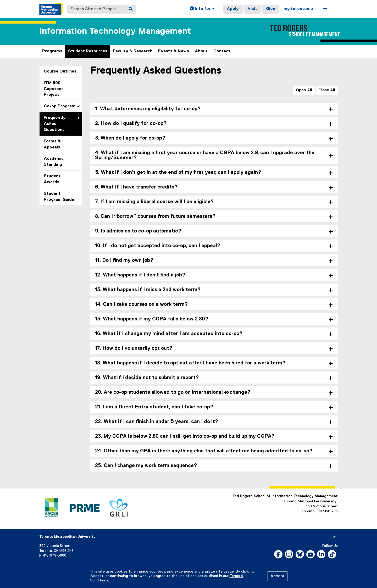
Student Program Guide (59, 197)
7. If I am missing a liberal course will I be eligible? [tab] (154, 202)
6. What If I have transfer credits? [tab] (136, 187)
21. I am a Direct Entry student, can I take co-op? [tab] (154, 407)
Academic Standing (54, 162)
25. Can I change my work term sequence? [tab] (146, 466)
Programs (52, 51)
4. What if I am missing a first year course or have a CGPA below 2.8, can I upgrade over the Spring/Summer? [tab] (205, 155)
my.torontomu (298, 9)
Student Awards (52, 179)
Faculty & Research (133, 51)
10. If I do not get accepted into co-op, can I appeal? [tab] (158, 246)
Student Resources (88, 51)
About (201, 51)
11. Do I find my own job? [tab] (124, 260)
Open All (304, 90)
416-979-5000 (55, 556)
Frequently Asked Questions (55, 124)
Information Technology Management (115, 31)
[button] (202, 9)
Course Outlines (60, 71)
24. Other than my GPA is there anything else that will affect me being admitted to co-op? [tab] (204, 451)
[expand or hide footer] (335, 537)
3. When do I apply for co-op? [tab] (130, 138)
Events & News (174, 51)
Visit (252, 9)
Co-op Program (60, 106)
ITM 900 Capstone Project (54, 89)
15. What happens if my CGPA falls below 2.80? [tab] (152, 319)
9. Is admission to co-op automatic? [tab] (138, 231)
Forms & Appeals (52, 144)
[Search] (131, 9)
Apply (233, 9)
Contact (222, 51)
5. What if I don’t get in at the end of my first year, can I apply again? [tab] (178, 172)
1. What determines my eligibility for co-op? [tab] (148, 109)
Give (271, 9)
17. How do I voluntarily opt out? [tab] (134, 348)
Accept (278, 576)
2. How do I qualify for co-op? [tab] (131, 123)
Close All (327, 90)
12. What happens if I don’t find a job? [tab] (140, 275)
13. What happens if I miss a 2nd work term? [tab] (148, 290)
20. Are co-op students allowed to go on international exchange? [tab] (173, 392)
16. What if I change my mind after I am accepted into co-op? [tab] (169, 334)
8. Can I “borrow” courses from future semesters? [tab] (155, 216)
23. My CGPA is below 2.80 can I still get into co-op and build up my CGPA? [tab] (185, 436)
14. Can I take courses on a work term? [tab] (142, 304)
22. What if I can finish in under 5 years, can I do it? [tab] (157, 422)
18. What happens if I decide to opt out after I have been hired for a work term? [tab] (190, 363)
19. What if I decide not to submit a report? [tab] (147, 378)
